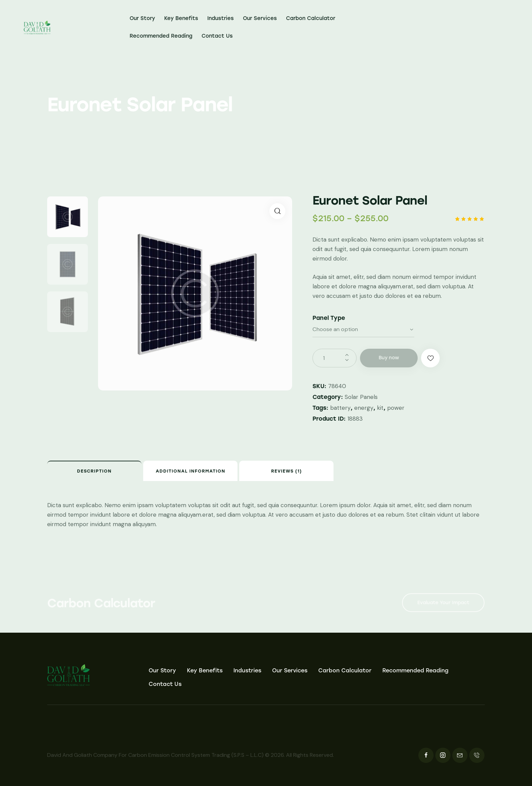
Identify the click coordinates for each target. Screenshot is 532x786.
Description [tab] (94, 471)
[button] (277, 211)
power (396, 408)
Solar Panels (361, 397)
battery (340, 408)
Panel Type (329, 318)
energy (364, 408)
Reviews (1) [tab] (287, 471)
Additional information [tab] (191, 471)
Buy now (389, 358)
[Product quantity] (335, 358)
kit (380, 408)
